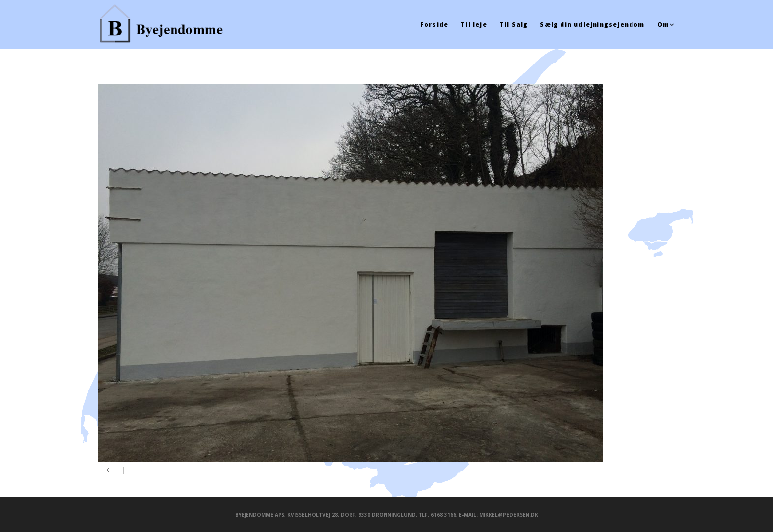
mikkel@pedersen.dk (509, 515)
